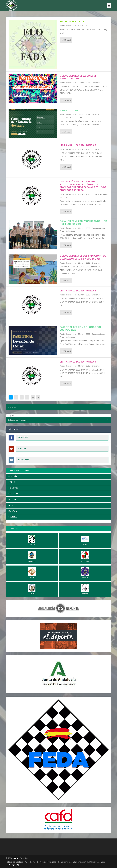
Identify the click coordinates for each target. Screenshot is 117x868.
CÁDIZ (12, 482)
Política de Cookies (14, 862)
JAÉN (11, 505)
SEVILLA (13, 517)
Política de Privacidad (47, 862)
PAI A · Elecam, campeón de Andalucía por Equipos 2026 (84, 223)
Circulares (96, 83)
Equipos (72, 231)
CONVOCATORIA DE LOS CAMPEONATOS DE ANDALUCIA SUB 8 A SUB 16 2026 (83, 257)
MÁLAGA (13, 511)
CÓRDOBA (14, 488)
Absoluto (95, 115)
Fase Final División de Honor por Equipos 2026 (81, 329)
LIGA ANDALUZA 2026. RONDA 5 (78, 362)
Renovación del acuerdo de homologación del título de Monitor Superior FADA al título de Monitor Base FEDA (83, 186)
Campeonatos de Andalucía (71, 118)
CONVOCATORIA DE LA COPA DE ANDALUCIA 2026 (78, 77)
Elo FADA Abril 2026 (72, 22)
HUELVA (12, 499)
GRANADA (13, 494)
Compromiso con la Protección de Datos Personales (82, 862)
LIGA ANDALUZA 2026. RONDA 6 (78, 291)
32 (33, 397)
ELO (91, 26)
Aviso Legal (30, 862)
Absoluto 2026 (69, 110)
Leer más (66, 40)
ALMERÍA (13, 476)
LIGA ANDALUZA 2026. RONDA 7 (78, 145)
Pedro (74, 26)
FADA (15, 858)
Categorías (11, 415)
